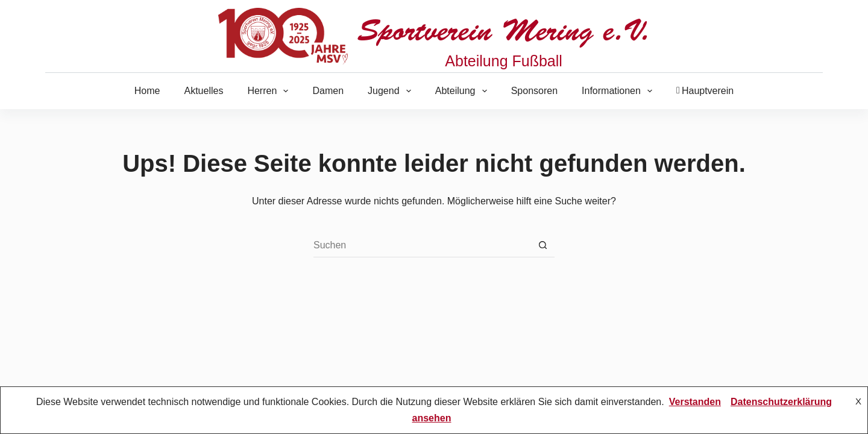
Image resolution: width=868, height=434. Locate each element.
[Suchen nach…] (422, 245)
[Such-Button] (542, 245)
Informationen (619, 91)
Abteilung (464, 91)
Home (147, 91)
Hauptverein (705, 91)
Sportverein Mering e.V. (504, 31)
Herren (270, 91)
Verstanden (695, 402)
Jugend (392, 91)
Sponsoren (534, 91)
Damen (328, 91)
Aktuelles (203, 91)
